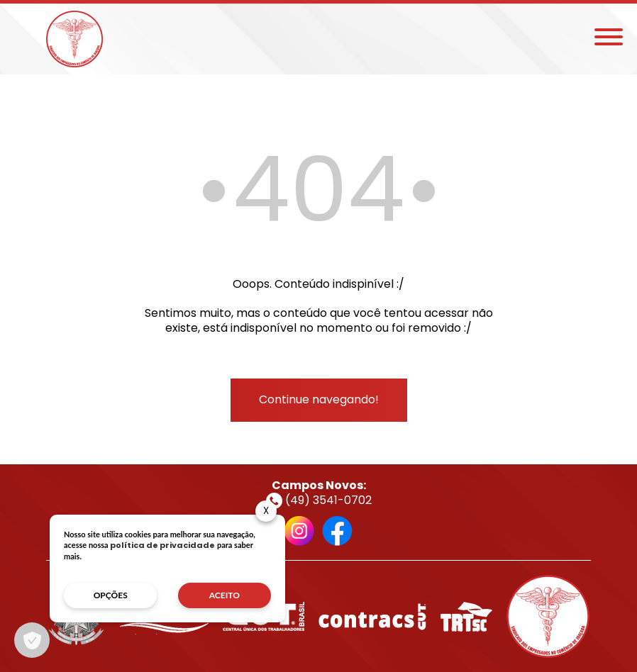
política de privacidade (162, 545)
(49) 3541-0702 (319, 500)
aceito (225, 595)
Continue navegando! (319, 399)
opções (111, 595)
